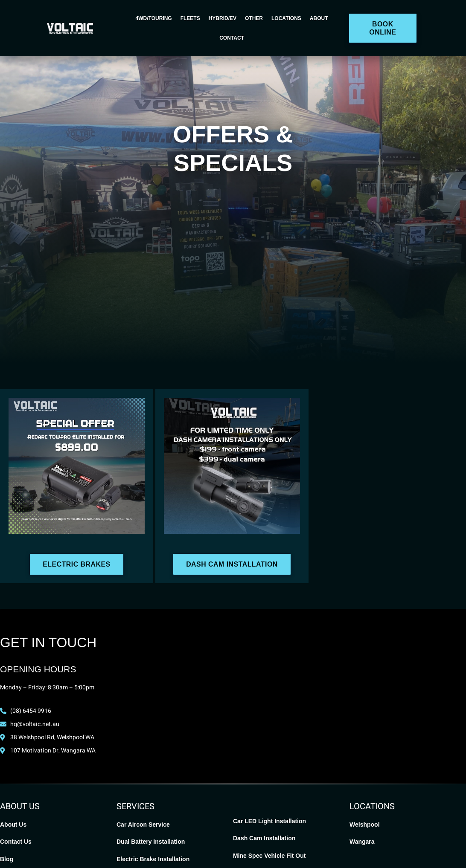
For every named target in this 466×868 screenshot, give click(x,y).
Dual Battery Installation (151, 842)
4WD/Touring (154, 18)
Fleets (190, 18)
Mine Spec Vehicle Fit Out (269, 856)
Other (254, 18)
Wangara (362, 842)
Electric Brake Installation (153, 859)
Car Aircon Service (143, 825)
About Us (13, 825)
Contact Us (16, 842)
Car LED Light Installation (269, 821)
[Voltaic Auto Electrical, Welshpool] (233, 698)
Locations (286, 18)
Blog (7, 859)
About (319, 18)
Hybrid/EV (223, 18)
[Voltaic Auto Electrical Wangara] (390, 698)
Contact (232, 38)
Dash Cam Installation (264, 838)
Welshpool (365, 825)
